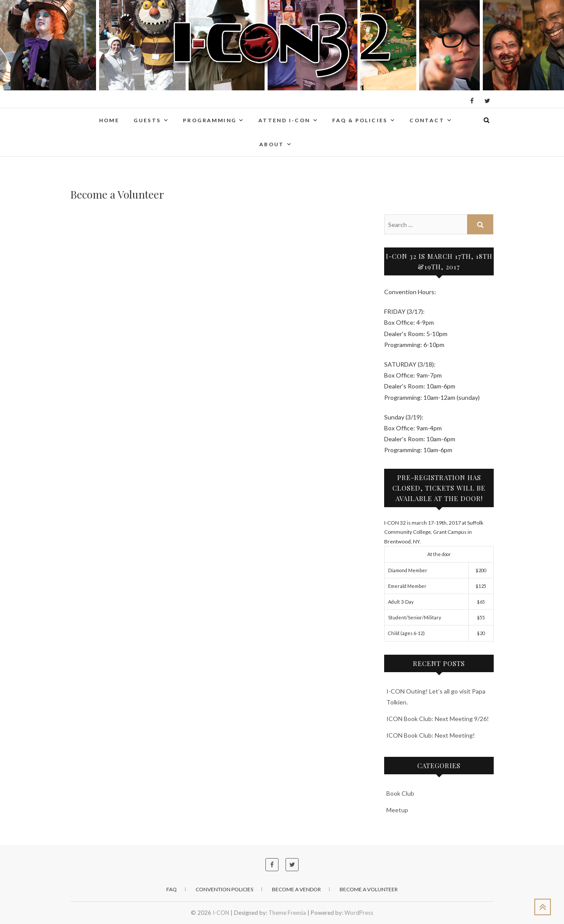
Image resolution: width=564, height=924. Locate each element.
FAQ (172, 889)
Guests (147, 120)
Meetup (397, 810)
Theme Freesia (287, 913)
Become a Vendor (296, 889)
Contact (427, 120)
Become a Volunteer (369, 889)
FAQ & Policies (360, 120)
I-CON (221, 913)
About (272, 144)
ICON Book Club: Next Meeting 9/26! (438, 719)
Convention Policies (224, 889)
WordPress (359, 913)
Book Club (400, 793)
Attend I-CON (284, 120)
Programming (210, 120)
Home (109, 120)
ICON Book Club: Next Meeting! (431, 735)
